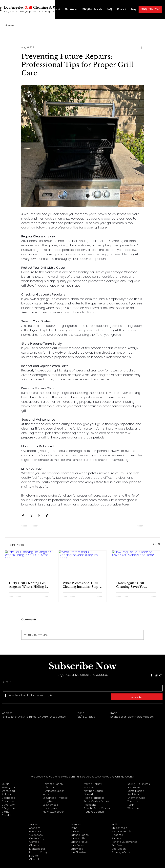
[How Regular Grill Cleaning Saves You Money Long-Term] (136, 564)
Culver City (8, 805)
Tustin (131, 805)
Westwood (134, 808)
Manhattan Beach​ (54, 812)
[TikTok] (161, 675)
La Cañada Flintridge (55, 798)
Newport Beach (93, 791)
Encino (5, 812)
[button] (40, 9)
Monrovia (90, 787)
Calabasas (8, 798)
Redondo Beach (94, 812)
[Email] (82, 688)
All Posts (10, 25)
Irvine (46, 794)
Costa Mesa (9, 801)
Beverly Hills (8, 787)
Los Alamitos (50, 805)
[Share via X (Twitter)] (31, 515)
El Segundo (8, 808)
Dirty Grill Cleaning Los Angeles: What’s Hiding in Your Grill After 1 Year (28, 585)
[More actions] (142, 47)
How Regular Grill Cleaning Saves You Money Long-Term (131, 585)
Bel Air (5, 784)
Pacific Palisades (94, 798)
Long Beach (50, 801)
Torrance (133, 801)
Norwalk (89, 794)
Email (7, 682)
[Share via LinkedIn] (39, 515)
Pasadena (90, 805)
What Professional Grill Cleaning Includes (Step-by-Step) (81, 585)
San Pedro (134, 787)
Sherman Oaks (136, 798)
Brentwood (8, 791)
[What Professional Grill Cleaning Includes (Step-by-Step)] (83, 564)
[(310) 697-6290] (150, 9)
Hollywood (49, 787)
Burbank (6, 794)
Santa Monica (136, 791)
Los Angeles (50, 808)
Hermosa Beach (53, 784)
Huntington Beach (54, 791)
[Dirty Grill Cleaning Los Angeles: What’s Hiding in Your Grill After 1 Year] (29, 564)
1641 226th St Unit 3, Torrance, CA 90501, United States (34, 717)
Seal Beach (134, 794)
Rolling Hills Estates (139, 784)
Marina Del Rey (93, 784)
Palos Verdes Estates (97, 801)
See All (156, 544)
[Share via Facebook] (23, 515)
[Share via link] (47, 515)
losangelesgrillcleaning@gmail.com (132, 717)
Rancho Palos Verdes (97, 808)
